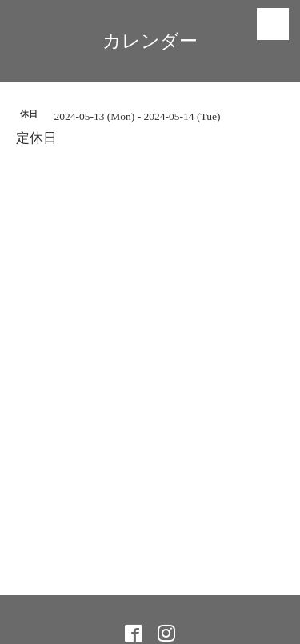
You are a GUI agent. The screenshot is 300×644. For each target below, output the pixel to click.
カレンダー (150, 41)
